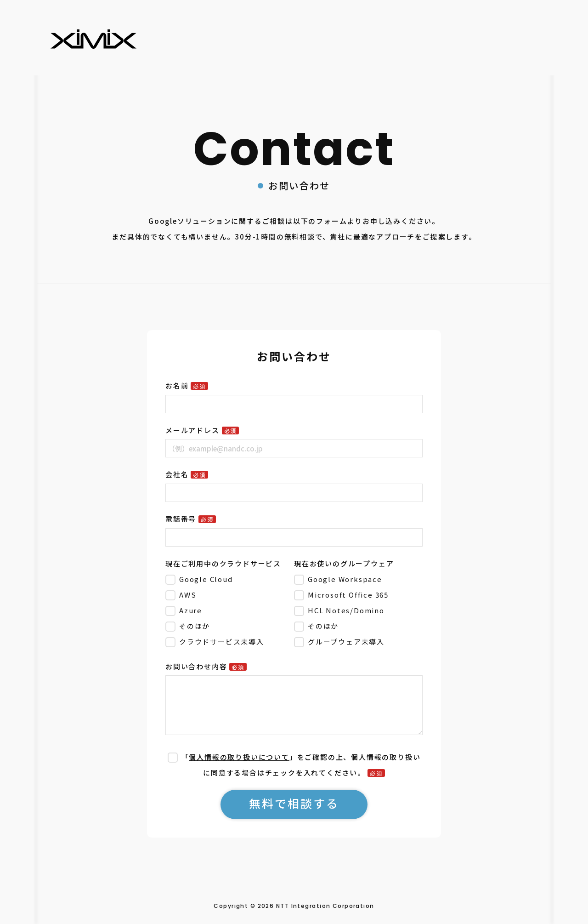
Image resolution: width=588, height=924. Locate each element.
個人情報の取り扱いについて (239, 757)
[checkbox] (228, 610)
